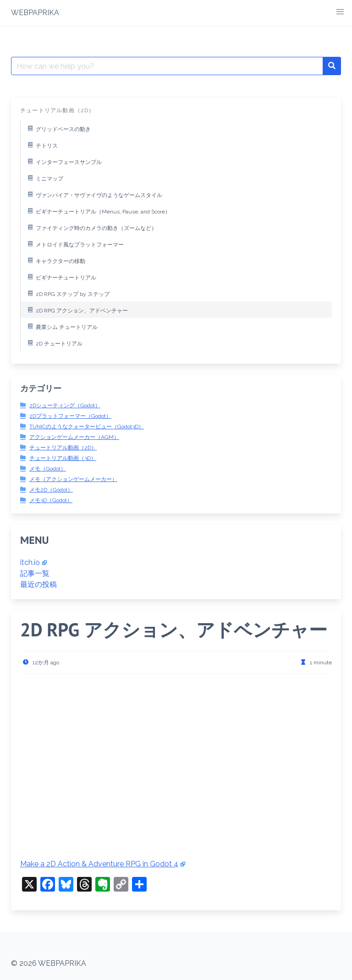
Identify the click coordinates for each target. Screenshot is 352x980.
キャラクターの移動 (55, 260)
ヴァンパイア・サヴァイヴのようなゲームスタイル (93, 194)
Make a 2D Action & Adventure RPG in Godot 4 (103, 864)
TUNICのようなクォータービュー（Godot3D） (87, 427)
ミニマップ (44, 178)
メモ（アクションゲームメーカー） (73, 479)
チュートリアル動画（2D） (63, 448)
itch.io (33, 562)
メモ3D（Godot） (51, 500)
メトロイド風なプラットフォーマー (74, 244)
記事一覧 (35, 573)
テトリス (41, 145)
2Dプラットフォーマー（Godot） (70, 416)
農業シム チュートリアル (61, 326)
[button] (340, 12)
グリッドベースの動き (58, 128)
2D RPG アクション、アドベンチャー (76, 310)
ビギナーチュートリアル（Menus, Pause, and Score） (98, 211)
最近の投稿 (38, 584)
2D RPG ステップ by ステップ (67, 293)
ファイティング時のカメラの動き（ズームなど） (91, 227)
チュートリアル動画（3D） (63, 458)
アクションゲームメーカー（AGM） (74, 437)
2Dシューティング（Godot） (65, 405)
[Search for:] (167, 66)
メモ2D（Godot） (51, 490)
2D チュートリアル (54, 343)
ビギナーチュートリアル (60, 277)
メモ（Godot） (48, 469)
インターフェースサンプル (63, 161)
